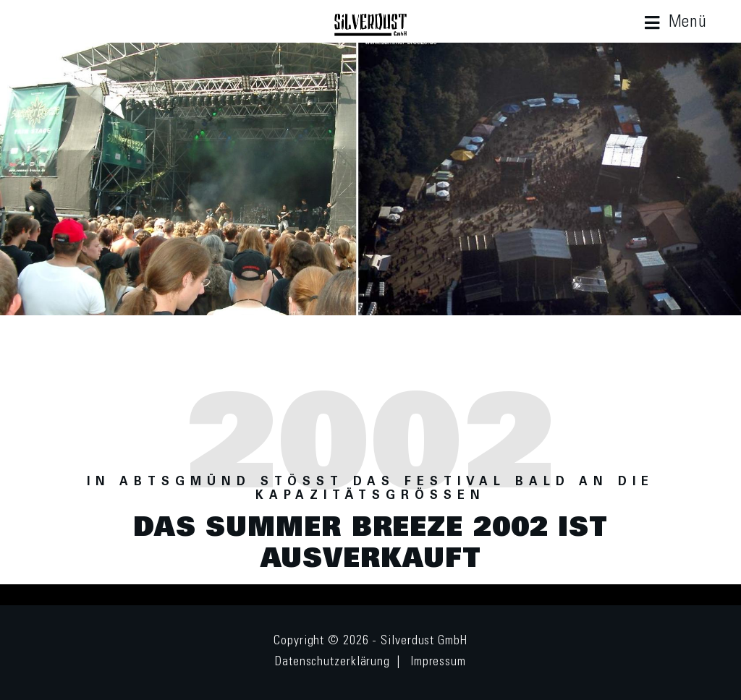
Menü (688, 23)
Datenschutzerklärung (333, 662)
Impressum (438, 662)
